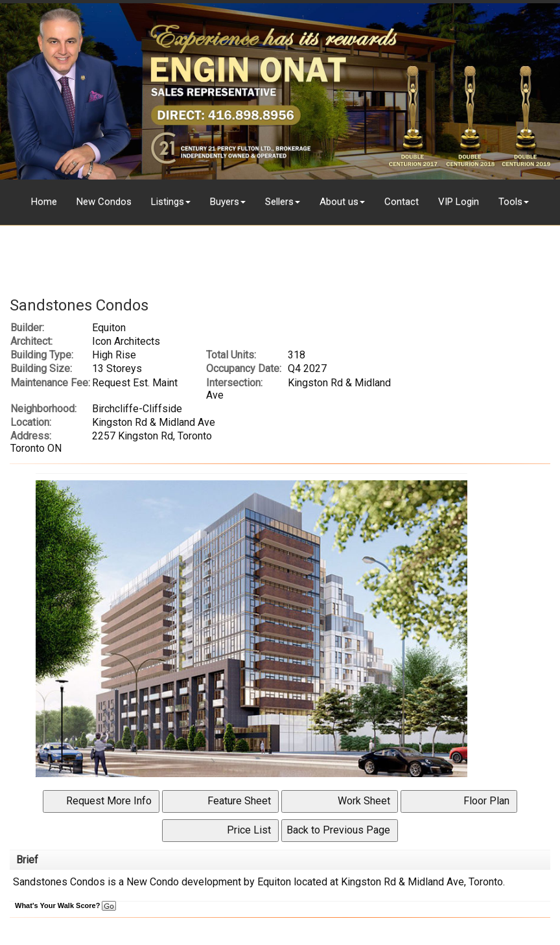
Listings (168, 202)
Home (44, 202)
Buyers (225, 202)
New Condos (104, 202)
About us (339, 202)
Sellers (279, 202)
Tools (510, 202)
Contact (402, 202)
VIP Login (459, 202)
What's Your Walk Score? (65, 905)
